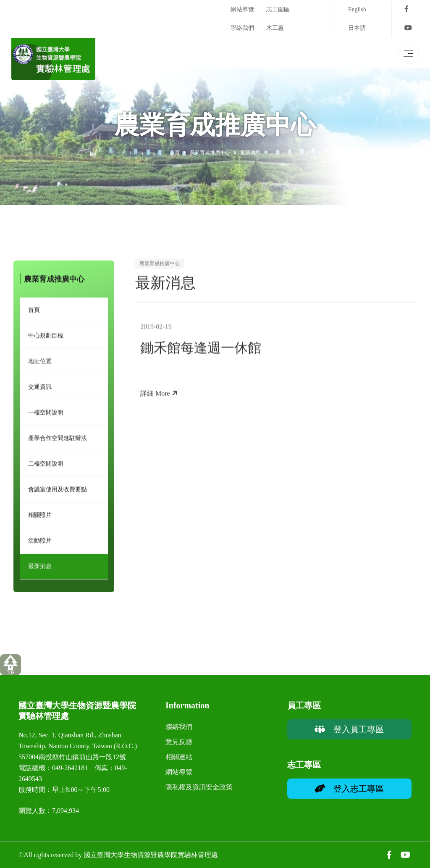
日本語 (357, 28)
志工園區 (278, 9)
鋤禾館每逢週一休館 (201, 352)
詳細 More (159, 398)
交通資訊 (40, 389)
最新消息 (40, 569)
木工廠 (275, 28)
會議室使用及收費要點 (58, 492)
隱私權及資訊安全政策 (199, 787)
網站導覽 (242, 9)
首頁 (175, 153)
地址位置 (40, 364)
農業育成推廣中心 (210, 153)
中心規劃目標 (46, 338)
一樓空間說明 (46, 415)
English (357, 9)
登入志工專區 (349, 789)
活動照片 (40, 543)
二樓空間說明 (46, 466)
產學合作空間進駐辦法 (58, 441)
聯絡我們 (242, 28)
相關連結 (179, 757)
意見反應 (179, 742)
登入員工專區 (349, 729)
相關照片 (40, 517)
